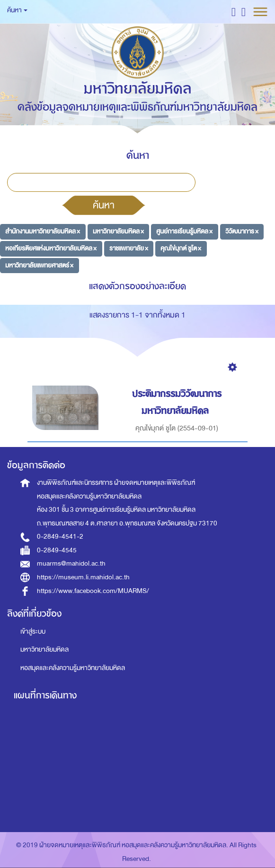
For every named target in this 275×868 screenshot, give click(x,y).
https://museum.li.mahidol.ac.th (83, 577)
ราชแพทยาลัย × (129, 248)
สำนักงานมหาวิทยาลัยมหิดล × (43, 231)
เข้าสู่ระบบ (33, 632)
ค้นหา (104, 205)
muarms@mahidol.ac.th (71, 563)
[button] (234, 12)
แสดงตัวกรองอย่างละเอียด (137, 286)
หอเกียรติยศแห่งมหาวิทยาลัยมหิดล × (51, 248)
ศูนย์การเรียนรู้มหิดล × (184, 231)
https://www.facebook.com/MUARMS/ (93, 591)
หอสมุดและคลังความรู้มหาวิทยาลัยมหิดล (73, 668)
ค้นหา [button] (17, 10)
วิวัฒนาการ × (242, 231)
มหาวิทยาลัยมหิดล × (118, 231)
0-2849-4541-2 (60, 537)
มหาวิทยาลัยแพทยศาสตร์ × (39, 265)
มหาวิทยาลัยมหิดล (44, 649)
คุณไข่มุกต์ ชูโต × (181, 248)
